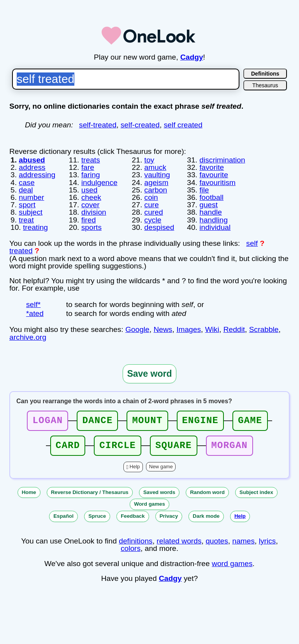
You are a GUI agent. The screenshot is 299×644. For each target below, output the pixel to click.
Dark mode (206, 516)
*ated (35, 313)
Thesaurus (265, 85)
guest (208, 205)
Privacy (169, 516)
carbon (156, 190)
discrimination (222, 160)
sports (91, 227)
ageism (157, 183)
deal (26, 190)
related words (179, 541)
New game (161, 467)
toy (149, 160)
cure (152, 205)
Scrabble (264, 329)
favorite (212, 167)
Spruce (97, 516)
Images (189, 329)
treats (91, 160)
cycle (153, 220)
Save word (149, 374)
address (32, 167)
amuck (156, 167)
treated (21, 251)
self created (183, 125)
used (90, 190)
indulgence (99, 183)
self (252, 243)
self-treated (98, 125)
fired (89, 220)
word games (232, 564)
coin (151, 197)
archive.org (28, 337)
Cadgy (192, 57)
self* (33, 304)
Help (135, 467)
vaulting (157, 175)
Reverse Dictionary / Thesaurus (90, 492)
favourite (214, 175)
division (94, 212)
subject (31, 212)
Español (63, 516)
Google (137, 329)
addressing (37, 175)
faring (91, 175)
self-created (140, 125)
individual (215, 227)
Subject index (256, 492)
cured (154, 212)
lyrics (267, 541)
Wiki (212, 329)
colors (131, 548)
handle (211, 212)
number (31, 197)
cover (91, 205)
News (163, 329)
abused (32, 160)
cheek (91, 197)
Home (29, 492)
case (27, 183)
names (243, 541)
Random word (207, 492)
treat (26, 220)
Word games (149, 504)
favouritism (217, 183)
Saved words (159, 492)
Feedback (133, 516)
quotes (217, 541)
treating (35, 227)
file (204, 190)
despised (159, 227)
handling (214, 220)
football (211, 197)
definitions (135, 541)
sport (27, 205)
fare (88, 167)
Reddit (234, 329)
